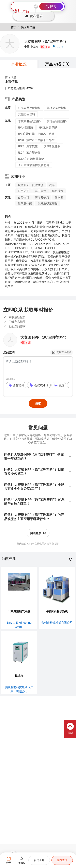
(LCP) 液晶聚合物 (29, 152)
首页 (14, 27)
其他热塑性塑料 (57, 108)
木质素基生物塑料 (29, 121)
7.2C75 (58, 47)
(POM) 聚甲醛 (48, 127)
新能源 (59, 197)
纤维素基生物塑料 (29, 108)
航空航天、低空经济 (31, 185)
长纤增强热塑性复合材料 (34, 165)
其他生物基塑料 (57, 121)
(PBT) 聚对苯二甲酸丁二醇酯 (36, 140)
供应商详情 (28, 27)
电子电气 (41, 191)
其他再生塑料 (27, 114)
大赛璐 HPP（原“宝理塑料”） (46, 41)
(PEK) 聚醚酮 (52, 146)
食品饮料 (24, 197)
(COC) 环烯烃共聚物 (31, 159)
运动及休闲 (25, 203)
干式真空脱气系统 (19, 611)
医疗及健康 (42, 197)
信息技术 (58, 191)
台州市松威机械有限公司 (57, 622)
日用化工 (24, 191)
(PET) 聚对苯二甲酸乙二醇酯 (36, 134)
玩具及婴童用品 (48, 203)
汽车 (52, 185)
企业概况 (19, 64)
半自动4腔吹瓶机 (57, 611)
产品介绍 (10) (57, 64)
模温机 (19, 676)
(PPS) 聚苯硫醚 (28, 146)
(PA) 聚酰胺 (26, 127)
